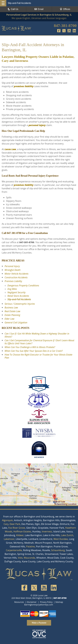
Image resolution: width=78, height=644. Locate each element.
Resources (19, 602)
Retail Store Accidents (18, 296)
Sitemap (59, 602)
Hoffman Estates (22, 532)
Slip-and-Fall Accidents (19, 299)
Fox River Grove (17, 528)
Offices (65, 9)
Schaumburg (58, 550)
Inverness (47, 532)
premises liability (24, 86)
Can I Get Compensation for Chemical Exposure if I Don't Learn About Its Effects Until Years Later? (39, 342)
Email (39, 9)
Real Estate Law (12, 311)
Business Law (11, 308)
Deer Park (15, 524)
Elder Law (9, 319)
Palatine (30, 546)
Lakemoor (9, 539)
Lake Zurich (67, 535)
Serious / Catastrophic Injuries (20, 304)
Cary (6, 524)
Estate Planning (12, 315)
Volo (20, 558)
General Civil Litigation (16, 323)
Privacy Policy (46, 602)
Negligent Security (16, 292)
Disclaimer (32, 602)
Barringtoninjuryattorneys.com (39, 605)
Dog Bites (12, 289)
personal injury (37, 125)
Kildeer (20, 535)
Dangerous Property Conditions (23, 285)
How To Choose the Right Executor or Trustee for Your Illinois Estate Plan (38, 356)
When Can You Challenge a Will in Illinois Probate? (30, 347)
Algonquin (7, 520)
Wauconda (29, 558)
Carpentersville (14, 550)
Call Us (13, 9)
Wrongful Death (13, 270)
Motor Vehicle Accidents (17, 274)
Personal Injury (12, 266)
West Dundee (61, 539)
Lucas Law (10, 149)
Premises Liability (13, 281)
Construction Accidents (16, 277)
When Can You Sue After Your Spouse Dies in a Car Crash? (34, 351)
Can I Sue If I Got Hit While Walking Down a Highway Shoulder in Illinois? (37, 335)
